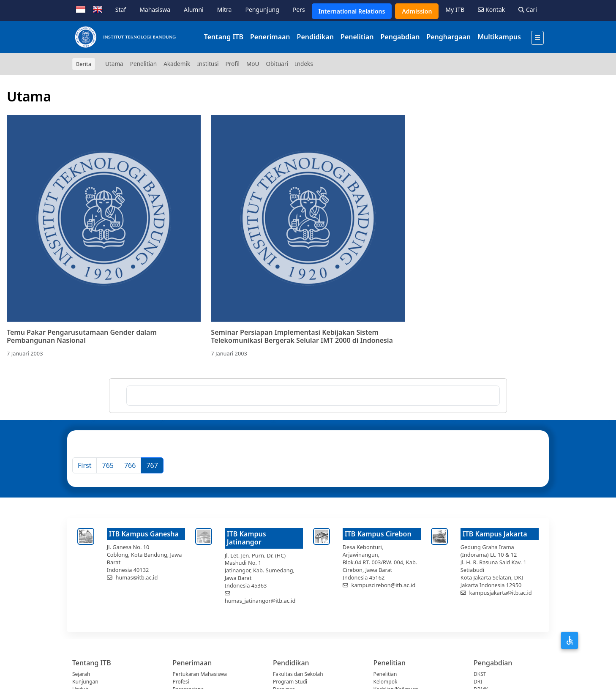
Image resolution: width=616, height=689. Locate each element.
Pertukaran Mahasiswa (200, 674)
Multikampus (499, 37)
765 (108, 465)
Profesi (181, 682)
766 (130, 465)
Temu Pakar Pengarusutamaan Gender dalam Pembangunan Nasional (82, 336)
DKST (480, 674)
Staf (121, 10)
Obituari (277, 64)
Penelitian (357, 37)
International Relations (352, 11)
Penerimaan (270, 37)
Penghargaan (448, 37)
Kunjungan (85, 682)
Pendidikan (315, 37)
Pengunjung (262, 10)
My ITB (455, 10)
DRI (478, 682)
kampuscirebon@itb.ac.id (384, 585)
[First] (84, 465)
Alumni (194, 10)
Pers (299, 10)
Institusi (208, 64)
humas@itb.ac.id (137, 577)
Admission (417, 11)
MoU (253, 64)
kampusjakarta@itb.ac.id (501, 593)
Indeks (304, 64)
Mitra (225, 10)
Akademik (177, 64)
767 (152, 465)
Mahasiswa (155, 10)
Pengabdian (400, 37)
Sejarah (81, 674)
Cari (528, 10)
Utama (114, 64)
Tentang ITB (224, 37)
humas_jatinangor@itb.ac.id (260, 601)
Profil (233, 64)
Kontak (491, 10)
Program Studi (290, 682)
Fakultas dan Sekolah (298, 674)
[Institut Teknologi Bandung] (125, 37)
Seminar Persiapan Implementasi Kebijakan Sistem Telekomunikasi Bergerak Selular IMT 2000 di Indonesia (302, 336)
